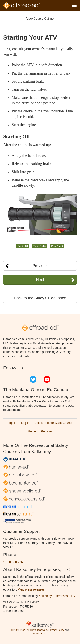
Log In (25, 423)
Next (40, 280)
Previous (40, 266)
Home (32, 431)
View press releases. (32, 589)
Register (47, 431)
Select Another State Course (53, 423)
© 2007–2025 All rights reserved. (29, 630)
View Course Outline (40, 19)
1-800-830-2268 (14, 562)
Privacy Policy (56, 630)
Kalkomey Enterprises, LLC (57, 596)
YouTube (47, 379)
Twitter (33, 379)
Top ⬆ (12, 423)
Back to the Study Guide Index (40, 298)
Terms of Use (40, 634)
